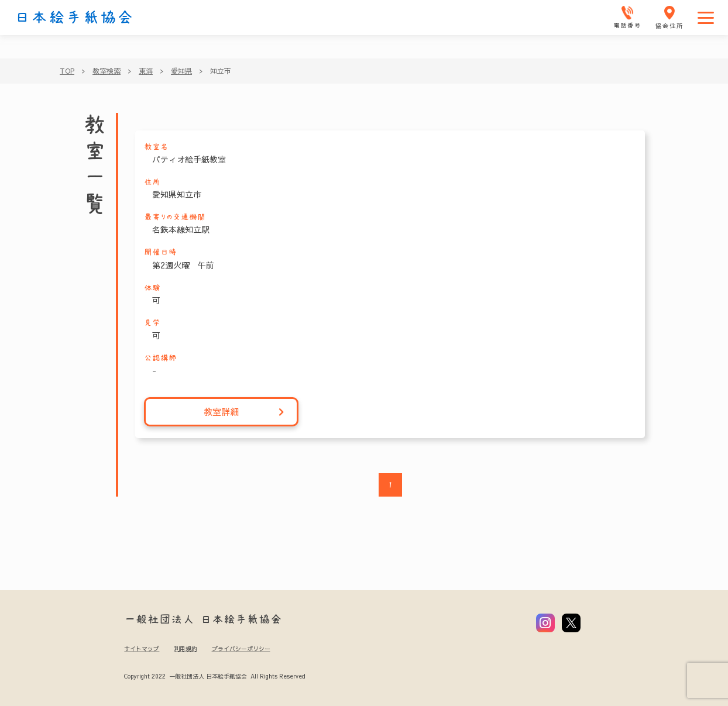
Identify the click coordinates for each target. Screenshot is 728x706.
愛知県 (181, 71)
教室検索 (107, 71)
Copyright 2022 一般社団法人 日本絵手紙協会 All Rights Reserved (214, 676)
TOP (67, 71)
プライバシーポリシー (241, 649)
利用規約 (186, 649)
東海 (146, 71)
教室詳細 (244, 412)
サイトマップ (142, 649)
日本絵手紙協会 (74, 18)
